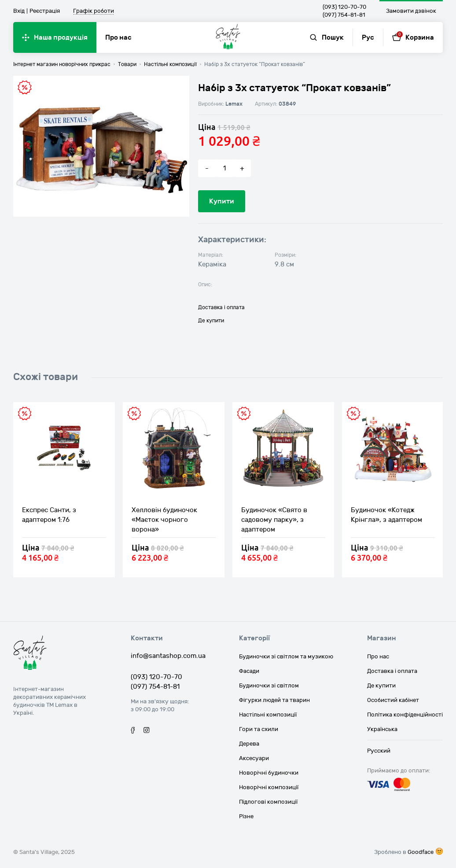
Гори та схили (259, 729)
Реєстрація (45, 11)
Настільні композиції (268, 715)
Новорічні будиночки (269, 773)
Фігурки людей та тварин (274, 700)
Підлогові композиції (268, 802)
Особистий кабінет (393, 700)
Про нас (118, 37)
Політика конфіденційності (405, 715)
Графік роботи (94, 11)
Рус (368, 37)
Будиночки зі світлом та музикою (286, 657)
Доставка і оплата (221, 307)
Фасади (249, 671)
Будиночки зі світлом (269, 686)
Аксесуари (254, 758)
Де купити (211, 321)
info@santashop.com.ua (168, 656)
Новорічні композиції (269, 787)
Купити (222, 201)
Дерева (249, 744)
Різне (246, 816)
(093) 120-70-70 (344, 7)
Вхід (19, 11)
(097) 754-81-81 (344, 15)
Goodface (421, 852)
